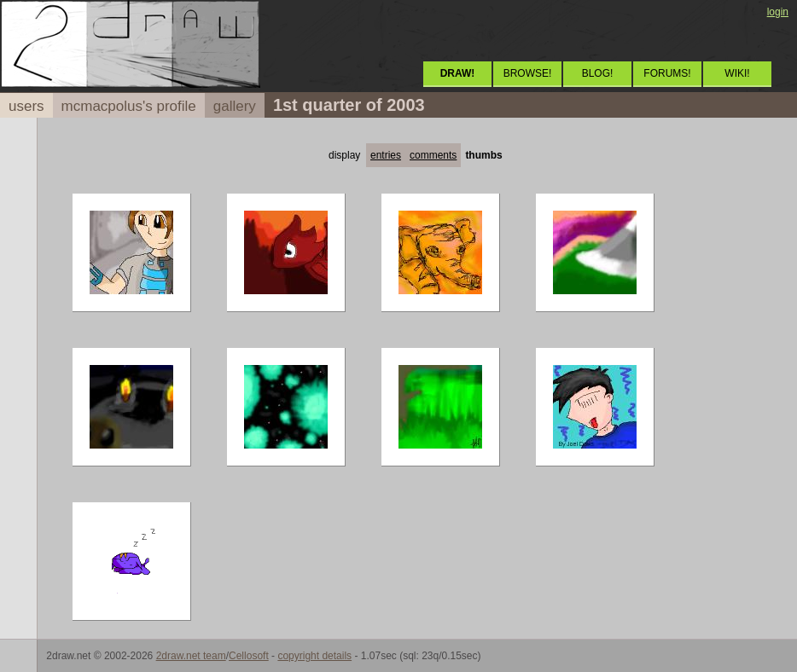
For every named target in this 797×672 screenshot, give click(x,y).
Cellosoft (249, 656)
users (26, 106)
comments (433, 155)
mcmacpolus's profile (129, 106)
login (778, 12)
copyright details (314, 656)
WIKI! (737, 73)
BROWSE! (528, 73)
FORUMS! (667, 73)
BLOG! (598, 73)
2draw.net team (191, 656)
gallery (235, 106)
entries (386, 155)
